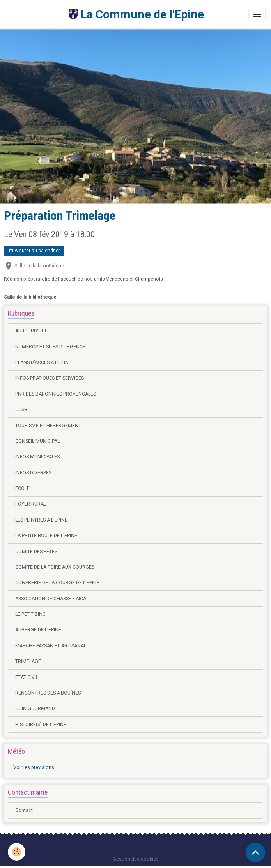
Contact (24, 810)
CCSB (21, 410)
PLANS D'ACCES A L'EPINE (43, 362)
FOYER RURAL (31, 504)
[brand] (105, 14)
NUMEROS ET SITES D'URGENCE (50, 347)
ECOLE (22, 488)
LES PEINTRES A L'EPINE (41, 520)
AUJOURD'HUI (31, 331)
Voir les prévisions (34, 767)
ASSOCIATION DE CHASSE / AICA (51, 599)
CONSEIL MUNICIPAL (37, 441)
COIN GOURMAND (35, 709)
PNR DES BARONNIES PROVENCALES (56, 394)
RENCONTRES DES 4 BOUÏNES (48, 693)
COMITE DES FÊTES (36, 552)
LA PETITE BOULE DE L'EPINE (46, 536)
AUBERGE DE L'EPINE (38, 630)
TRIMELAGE (28, 661)
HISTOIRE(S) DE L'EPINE (41, 725)
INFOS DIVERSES (33, 473)
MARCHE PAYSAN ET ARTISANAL (51, 646)
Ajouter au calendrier (34, 251)
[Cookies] (17, 852)
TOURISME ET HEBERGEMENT (48, 426)
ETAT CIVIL (27, 677)
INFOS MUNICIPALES (37, 457)
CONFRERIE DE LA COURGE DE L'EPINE (57, 583)
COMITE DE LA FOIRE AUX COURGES (55, 567)
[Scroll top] (255, 852)
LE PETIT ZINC (30, 614)
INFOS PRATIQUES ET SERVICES (50, 378)
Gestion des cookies (136, 859)
